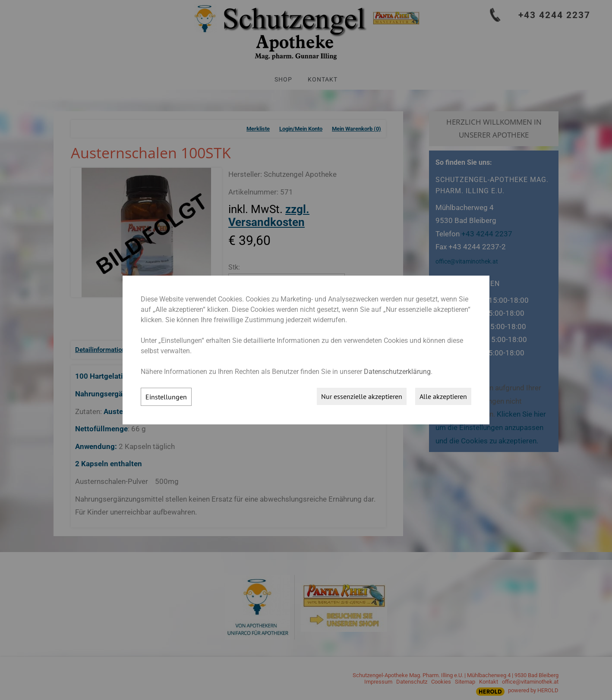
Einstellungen (166, 397)
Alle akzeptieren (443, 396)
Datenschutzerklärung (397, 372)
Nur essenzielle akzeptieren (362, 396)
